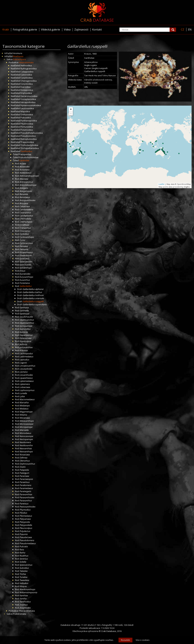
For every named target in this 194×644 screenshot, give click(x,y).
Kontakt (97, 30)
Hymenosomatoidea (31, 105)
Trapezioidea (27, 142)
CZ (183, 30)
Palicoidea (26, 118)
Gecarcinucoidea (29, 96)
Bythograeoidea (29, 69)
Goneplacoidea (28, 99)
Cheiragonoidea (29, 81)
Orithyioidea (27, 114)
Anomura (18, 53)
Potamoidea (27, 130)
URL (86, 87)
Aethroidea (26, 65)
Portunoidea (27, 127)
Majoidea (25, 111)
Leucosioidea (27, 108)
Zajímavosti (81, 30)
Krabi (6, 30)
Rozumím (125, 640)
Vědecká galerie (50, 30)
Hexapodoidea (28, 102)
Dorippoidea (27, 90)
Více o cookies (143, 640)
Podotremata (20, 614)
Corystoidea (27, 84)
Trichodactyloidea (29, 145)
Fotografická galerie (25, 30)
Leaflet (162, 184)
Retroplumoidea (29, 139)
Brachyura (18, 56)
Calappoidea (27, 72)
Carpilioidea (27, 78)
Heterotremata (26, 62)
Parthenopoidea (29, 121)
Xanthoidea (26, 151)
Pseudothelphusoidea (32, 133)
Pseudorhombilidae (29, 157)
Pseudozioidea (28, 136)
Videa (67, 30)
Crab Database (109, 631)
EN (190, 30)
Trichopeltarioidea (30, 148)
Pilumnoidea (27, 124)
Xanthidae (24, 160)
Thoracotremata (27, 611)
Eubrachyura (19, 59)
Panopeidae (25, 154)
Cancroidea (26, 75)
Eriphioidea (26, 93)
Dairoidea (26, 87)
